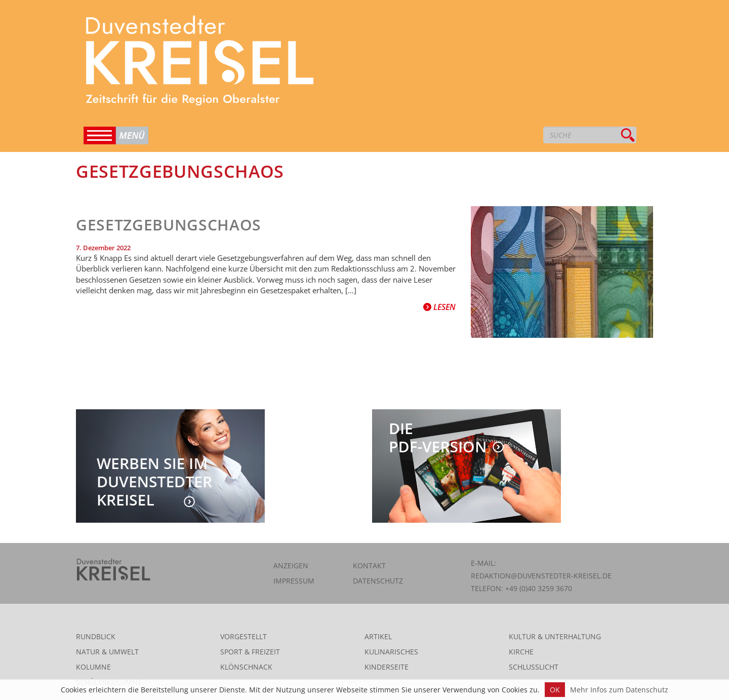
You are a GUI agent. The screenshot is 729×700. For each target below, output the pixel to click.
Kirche (521, 652)
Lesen (439, 307)
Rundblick (96, 636)
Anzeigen (291, 566)
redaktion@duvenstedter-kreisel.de (541, 576)
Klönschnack (246, 667)
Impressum (294, 581)
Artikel (378, 636)
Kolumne (93, 667)
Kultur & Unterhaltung (555, 636)
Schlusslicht (534, 667)
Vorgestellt (244, 636)
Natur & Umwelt (107, 652)
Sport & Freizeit (250, 652)
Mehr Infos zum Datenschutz (619, 690)
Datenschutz (378, 581)
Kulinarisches (391, 652)
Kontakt (369, 566)
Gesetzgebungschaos (169, 225)
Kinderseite (387, 667)
